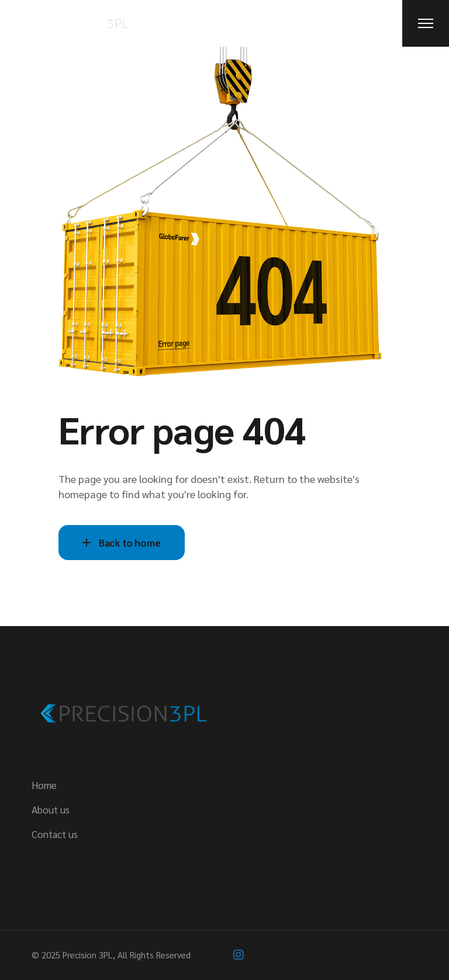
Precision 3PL (88, 955)
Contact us (55, 834)
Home (44, 785)
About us (51, 809)
